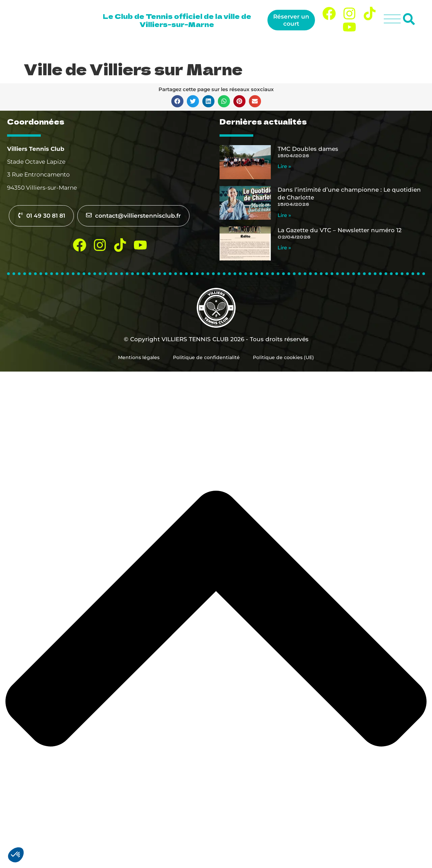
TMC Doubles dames (308, 149)
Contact (400, 47)
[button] (177, 101)
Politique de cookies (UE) (284, 357)
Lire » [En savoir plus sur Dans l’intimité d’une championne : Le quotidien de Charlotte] (284, 215)
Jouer (211, 47)
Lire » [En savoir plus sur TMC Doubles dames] (284, 166)
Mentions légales (139, 357)
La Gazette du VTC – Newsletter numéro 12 (340, 230)
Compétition (315, 47)
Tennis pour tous (259, 47)
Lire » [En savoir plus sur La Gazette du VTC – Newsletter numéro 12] (284, 248)
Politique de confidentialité (206, 357)
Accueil (143, 47)
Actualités (362, 47)
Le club (176, 47)
